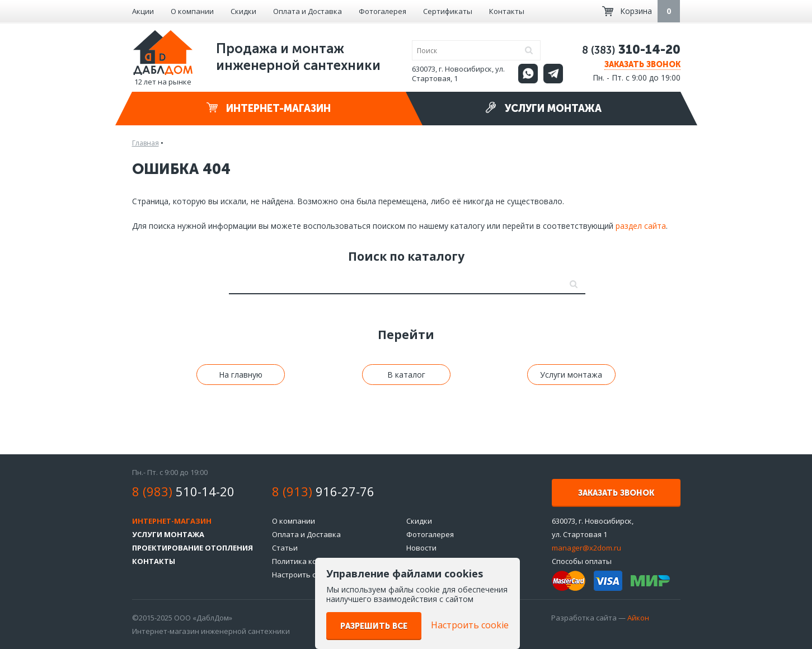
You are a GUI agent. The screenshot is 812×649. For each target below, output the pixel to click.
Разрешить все (374, 626)
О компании (192, 11)
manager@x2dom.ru (586, 548)
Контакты (507, 11)
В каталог (406, 375)
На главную (241, 375)
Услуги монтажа (543, 108)
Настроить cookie (303, 575)
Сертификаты (448, 11)
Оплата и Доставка (308, 11)
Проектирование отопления (193, 548)
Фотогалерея (382, 11)
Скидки (243, 11)
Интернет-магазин (269, 108)
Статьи (285, 548)
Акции (143, 11)
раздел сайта (641, 226)
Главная (145, 143)
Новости (421, 548)
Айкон (638, 618)
